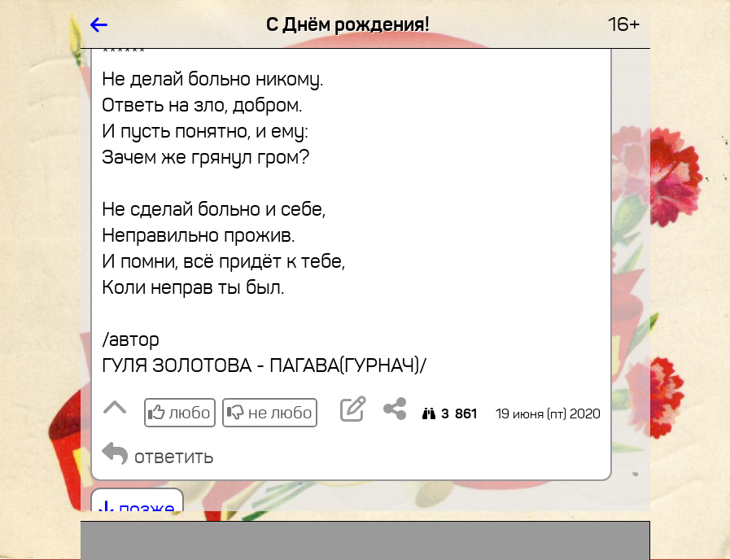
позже (137, 510)
